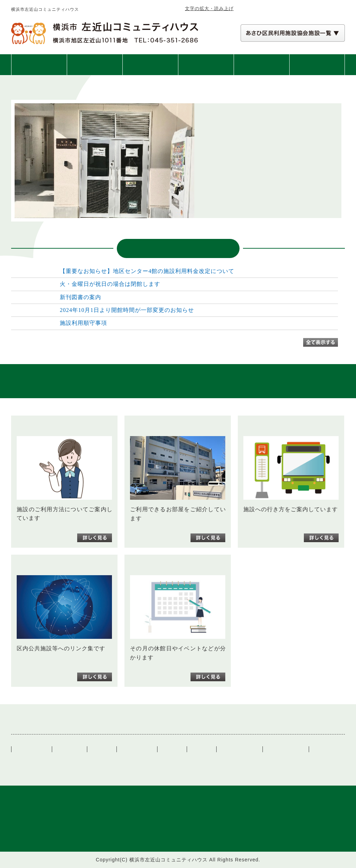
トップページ (39, 65)
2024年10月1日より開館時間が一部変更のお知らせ (127, 310)
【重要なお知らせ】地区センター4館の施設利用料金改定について (147, 271)
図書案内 (261, 65)
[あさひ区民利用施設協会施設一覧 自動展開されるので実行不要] (293, 33)
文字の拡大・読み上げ (209, 9)
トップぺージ (32, 749)
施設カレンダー (240, 749)
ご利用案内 (95, 65)
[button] (293, 33)
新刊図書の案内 (80, 297)
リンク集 (172, 749)
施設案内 (150, 65)
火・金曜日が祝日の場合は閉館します (110, 284)
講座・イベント (206, 65)
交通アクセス (317, 65)
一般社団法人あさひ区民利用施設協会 (93, 760)
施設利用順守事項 (83, 323)
